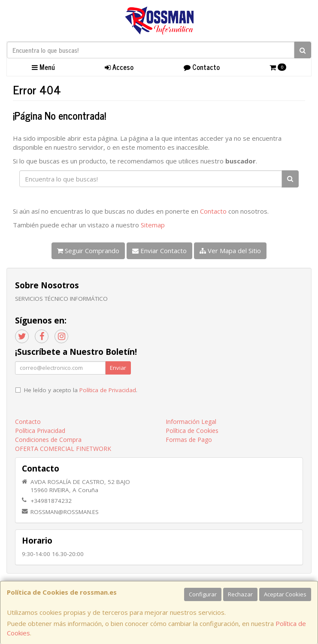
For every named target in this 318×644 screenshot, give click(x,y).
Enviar (118, 368)
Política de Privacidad (108, 390)
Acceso (119, 67)
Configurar (203, 594)
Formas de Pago (189, 440)
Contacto (202, 67)
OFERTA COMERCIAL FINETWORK (63, 449)
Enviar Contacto (159, 251)
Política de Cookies (192, 431)
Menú (43, 67)
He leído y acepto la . (81, 390)
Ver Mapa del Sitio (230, 251)
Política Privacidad (40, 431)
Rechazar (240, 594)
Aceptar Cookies (285, 594)
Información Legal (191, 422)
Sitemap (153, 225)
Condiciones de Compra (48, 440)
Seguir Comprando (88, 251)
